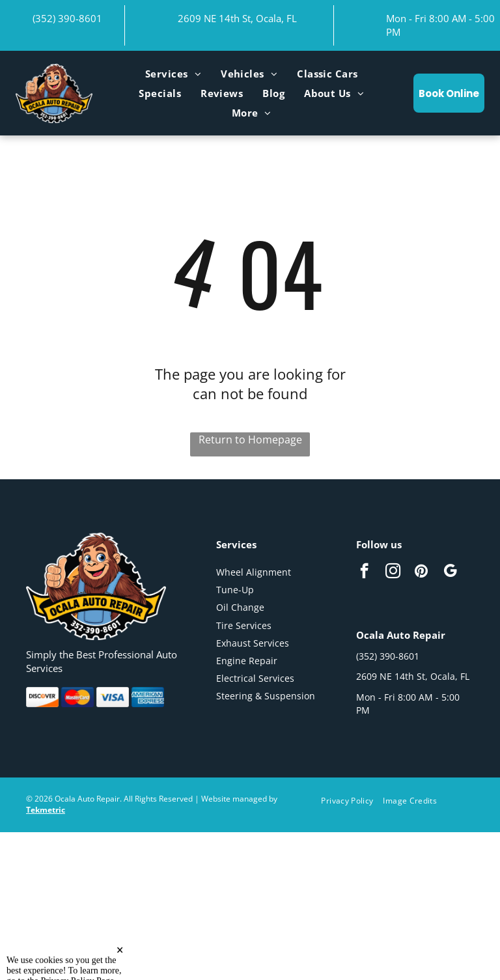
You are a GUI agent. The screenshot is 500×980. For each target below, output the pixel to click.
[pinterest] (422, 572)
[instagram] (393, 572)
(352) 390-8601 (67, 18)
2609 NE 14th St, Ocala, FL (237, 18)
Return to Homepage (250, 440)
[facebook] (364, 572)
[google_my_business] (450, 572)
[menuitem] (173, 74)
